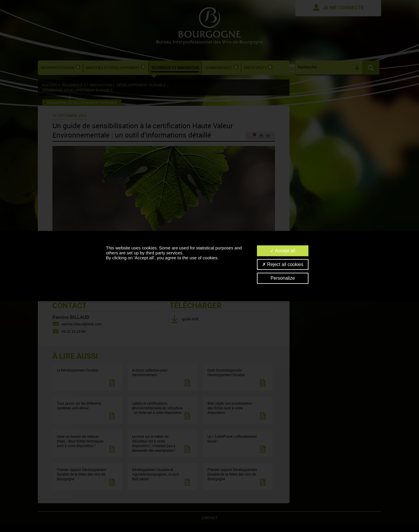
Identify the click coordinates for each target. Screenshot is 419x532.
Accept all (283, 251)
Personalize (283, 278)
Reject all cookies (283, 264)
